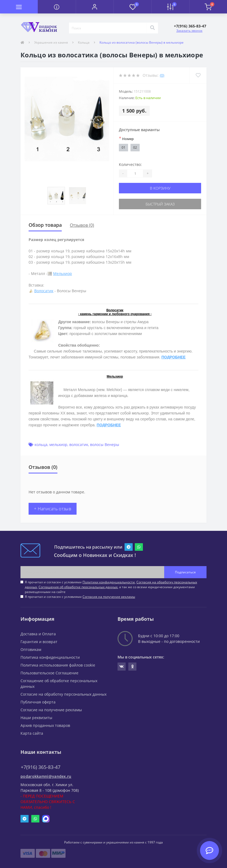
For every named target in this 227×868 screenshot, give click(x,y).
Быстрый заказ (160, 204)
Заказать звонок (189, 31)
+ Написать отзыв (53, 509)
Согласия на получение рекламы (109, 597)
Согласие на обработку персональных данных (63, 694)
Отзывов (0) (82, 225)
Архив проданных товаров (45, 725)
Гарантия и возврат (39, 642)
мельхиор (58, 445)
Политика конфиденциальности (50, 657)
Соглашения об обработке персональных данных (78, 587)
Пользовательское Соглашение (49, 673)
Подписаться (185, 572)
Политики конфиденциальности (109, 582)
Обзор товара (45, 225)
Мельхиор (63, 273)
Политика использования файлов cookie (58, 665)
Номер (126, 138)
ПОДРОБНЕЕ (174, 357)
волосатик (79, 445)
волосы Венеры (105, 445)
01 (123, 147)
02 (135, 147)
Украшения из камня (51, 42)
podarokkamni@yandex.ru (46, 776)
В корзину (160, 188)
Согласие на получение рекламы (51, 710)
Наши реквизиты (36, 718)
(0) (162, 75)
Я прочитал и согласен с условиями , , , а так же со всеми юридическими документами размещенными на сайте (111, 587)
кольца (41, 445)
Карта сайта (32, 733)
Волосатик (44, 291)
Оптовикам (31, 649)
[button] (95, 7)
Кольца (84, 42)
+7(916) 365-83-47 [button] (41, 767)
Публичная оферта (38, 702)
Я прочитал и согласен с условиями (80, 597)
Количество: (130, 164)
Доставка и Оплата (38, 634)
